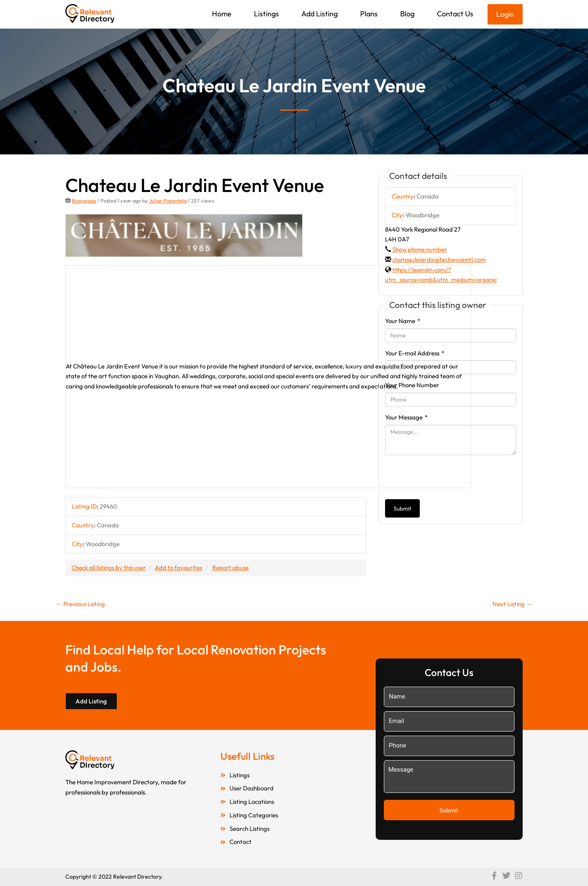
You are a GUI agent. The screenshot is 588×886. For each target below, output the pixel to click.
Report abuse (231, 568)
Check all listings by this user (109, 568)
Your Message (406, 417)
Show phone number (420, 249)
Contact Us (455, 14)
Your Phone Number (412, 385)
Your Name (403, 321)
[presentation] (447, 477)
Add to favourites (178, 568)
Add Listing (320, 14)
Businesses (84, 201)
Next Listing (512, 604)
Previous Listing (80, 604)
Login (505, 14)
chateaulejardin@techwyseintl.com (439, 260)
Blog (407, 14)
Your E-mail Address (415, 353)
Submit (402, 509)
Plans (369, 14)
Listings (266, 14)
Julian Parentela (168, 201)
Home (222, 14)
